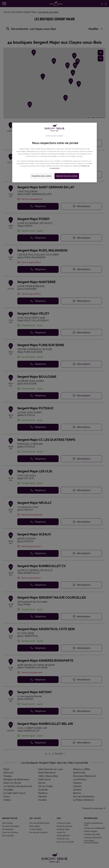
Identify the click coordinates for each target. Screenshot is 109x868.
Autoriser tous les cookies (67, 176)
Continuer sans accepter (54, 136)
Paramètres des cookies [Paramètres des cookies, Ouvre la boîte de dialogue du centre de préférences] (42, 176)
